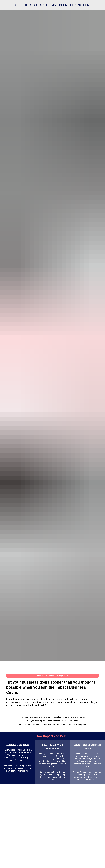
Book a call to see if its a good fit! (53, 676)
